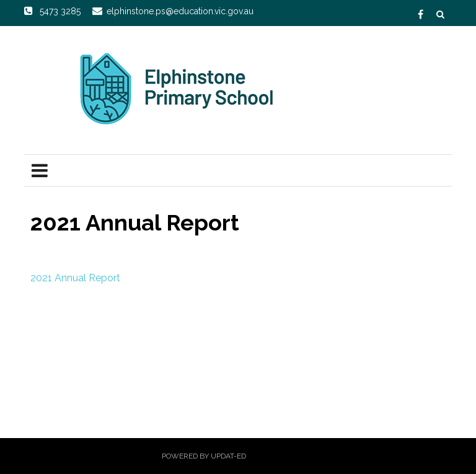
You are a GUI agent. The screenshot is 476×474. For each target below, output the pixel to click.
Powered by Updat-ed (204, 456)
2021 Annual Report (77, 278)
